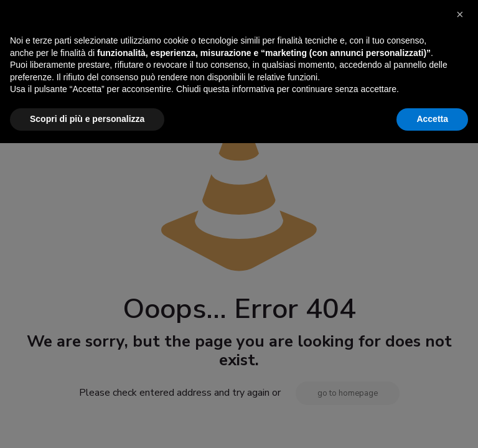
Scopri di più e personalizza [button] (87, 424)
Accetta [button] (432, 424)
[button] (462, 325)
